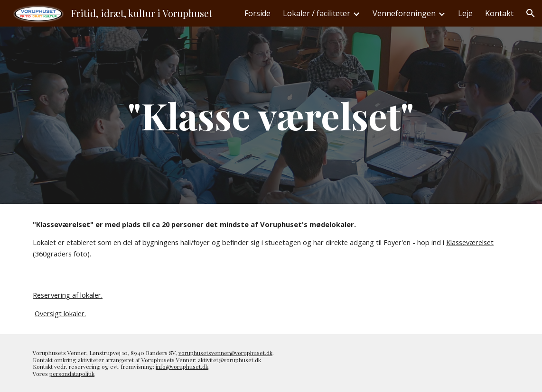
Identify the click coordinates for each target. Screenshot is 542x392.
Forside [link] (257, 13)
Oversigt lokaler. (60, 313)
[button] (531, 13)
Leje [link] (465, 13)
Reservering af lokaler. (68, 295)
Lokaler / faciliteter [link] (317, 13)
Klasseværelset (470, 242)
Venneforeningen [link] (404, 13)
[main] (271, 115)
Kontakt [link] (499, 13)
